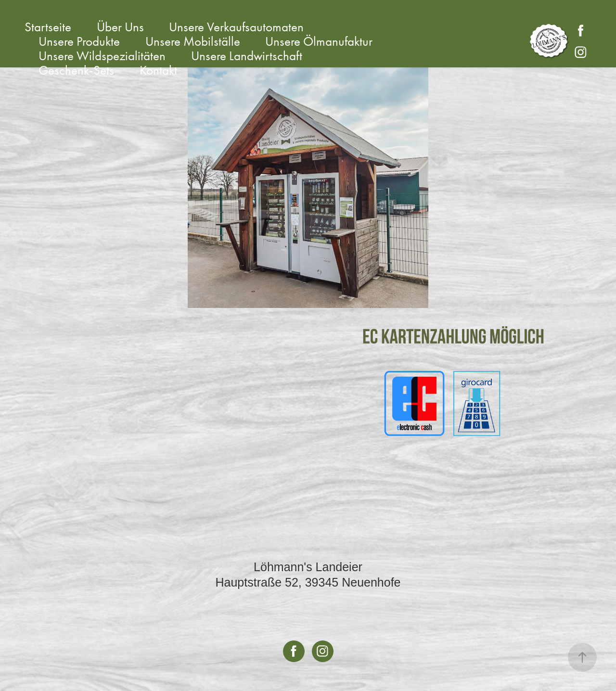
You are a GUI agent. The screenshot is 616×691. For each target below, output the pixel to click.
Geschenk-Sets (76, 70)
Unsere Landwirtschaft (247, 56)
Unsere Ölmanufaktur (319, 41)
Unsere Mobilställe (193, 41)
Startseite (48, 27)
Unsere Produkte (79, 41)
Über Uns (120, 27)
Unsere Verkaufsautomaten (236, 27)
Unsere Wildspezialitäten (102, 56)
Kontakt (158, 70)
